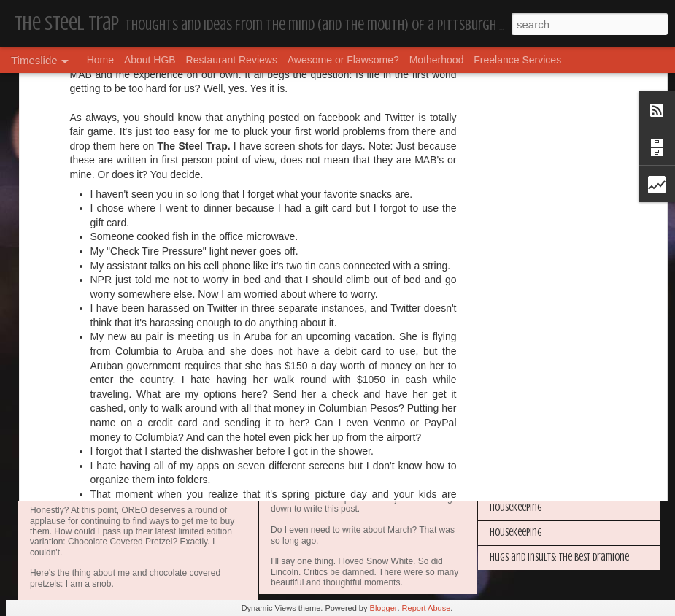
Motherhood (437, 60)
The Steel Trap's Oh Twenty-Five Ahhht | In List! (578, 433)
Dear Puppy (298, 357)
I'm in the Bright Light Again (544, 359)
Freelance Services (517, 60)
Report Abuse (427, 608)
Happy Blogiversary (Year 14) (543, 334)
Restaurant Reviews (232, 60)
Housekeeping (305, 483)
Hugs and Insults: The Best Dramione (559, 557)
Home (100, 60)
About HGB (150, 60)
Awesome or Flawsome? (343, 60)
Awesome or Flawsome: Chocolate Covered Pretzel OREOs (217, 492)
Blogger (384, 608)
